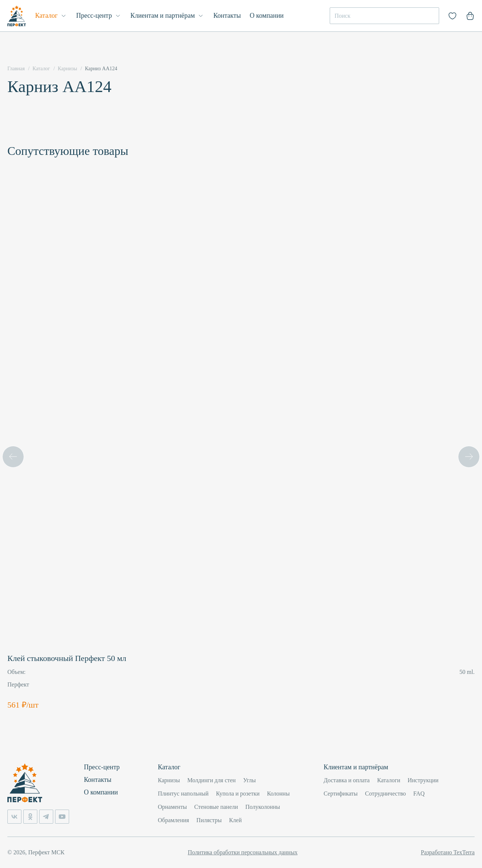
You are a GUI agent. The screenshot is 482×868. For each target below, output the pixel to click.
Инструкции (423, 780)
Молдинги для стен (212, 780)
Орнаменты (172, 807)
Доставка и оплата (347, 780)
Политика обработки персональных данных (243, 852)
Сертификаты (341, 794)
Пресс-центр (94, 16)
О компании (267, 16)
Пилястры (209, 820)
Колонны (278, 794)
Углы (250, 780)
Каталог (46, 16)
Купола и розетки (238, 794)
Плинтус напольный (183, 794)
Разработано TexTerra (448, 852)
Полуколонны (263, 807)
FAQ (419, 794)
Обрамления (173, 820)
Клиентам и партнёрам (163, 16)
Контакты (227, 16)
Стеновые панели (216, 807)
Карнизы (169, 780)
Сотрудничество (386, 794)
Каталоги (389, 780)
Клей (235, 820)
